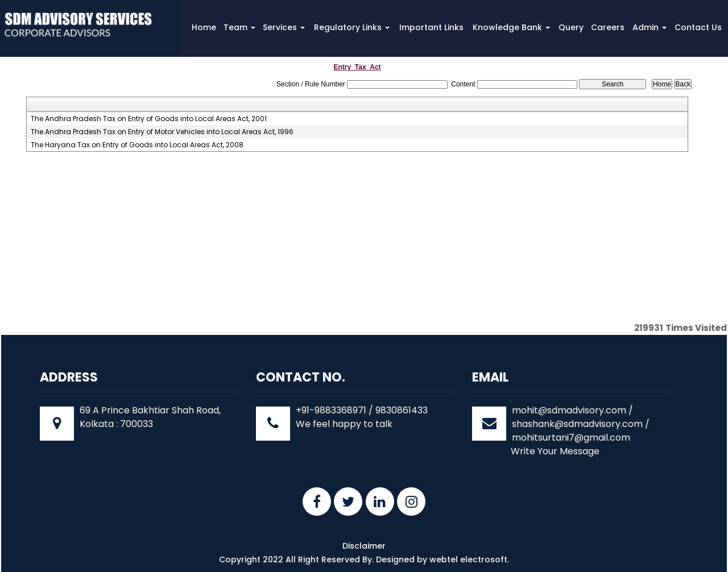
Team (239, 27)
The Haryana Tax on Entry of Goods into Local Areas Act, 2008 (137, 145)
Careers (608, 27)
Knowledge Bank (511, 27)
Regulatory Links (352, 27)
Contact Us (698, 27)
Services (284, 27)
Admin (650, 27)
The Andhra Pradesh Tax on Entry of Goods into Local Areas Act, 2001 (149, 119)
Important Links (431, 27)
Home (204, 27)
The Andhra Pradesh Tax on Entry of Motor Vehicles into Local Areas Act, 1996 (162, 132)
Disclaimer (364, 546)
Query (571, 27)
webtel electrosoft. (469, 559)
